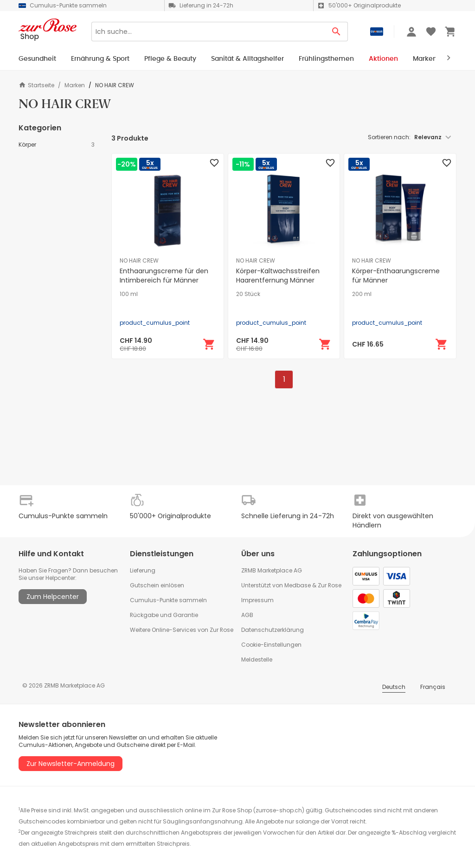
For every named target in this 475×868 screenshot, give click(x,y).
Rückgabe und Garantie (164, 615)
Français (433, 687)
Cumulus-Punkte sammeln (168, 600)
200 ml (362, 294)
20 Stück (248, 294)
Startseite (36, 85)
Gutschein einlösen (157, 585)
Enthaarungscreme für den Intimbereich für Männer (164, 276)
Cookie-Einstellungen (271, 645)
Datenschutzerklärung (273, 630)
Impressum (257, 600)
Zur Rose (330, 585)
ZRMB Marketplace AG (272, 570)
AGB (247, 615)
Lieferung (143, 570)
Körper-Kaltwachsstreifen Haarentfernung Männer (278, 276)
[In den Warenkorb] (209, 344)
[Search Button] (337, 32)
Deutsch (394, 687)
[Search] (208, 32)
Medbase (298, 585)
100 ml (129, 294)
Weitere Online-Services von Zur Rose (182, 630)
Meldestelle (257, 659)
